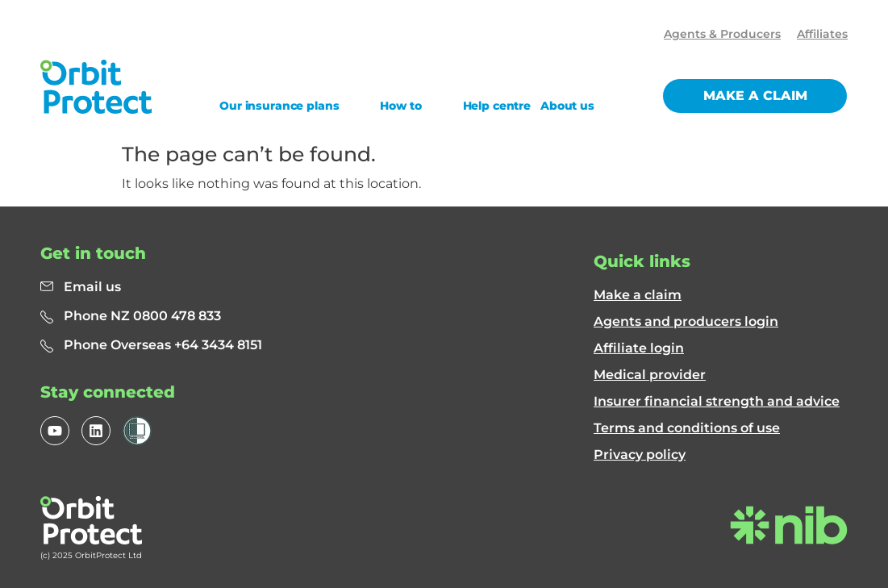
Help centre (497, 106)
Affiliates (822, 34)
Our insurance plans (279, 106)
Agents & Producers (722, 34)
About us (567, 106)
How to (400, 106)
